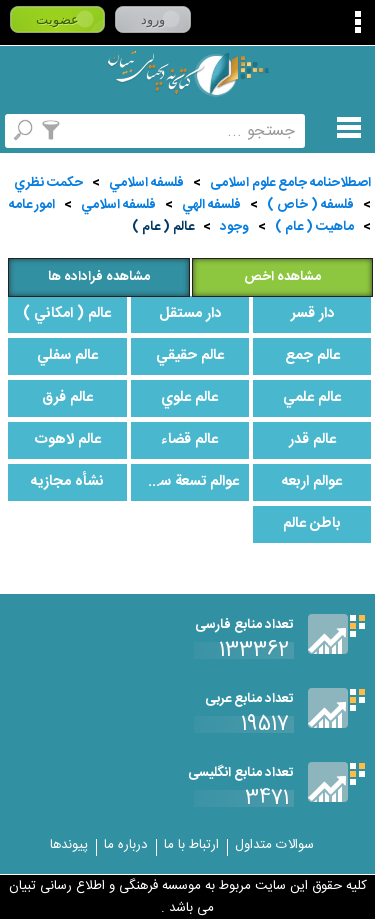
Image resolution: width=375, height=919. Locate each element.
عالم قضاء (189, 440)
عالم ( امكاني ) (67, 314)
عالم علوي (189, 398)
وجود (234, 227)
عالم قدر (312, 440)
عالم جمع (312, 356)
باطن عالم (312, 524)
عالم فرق (67, 398)
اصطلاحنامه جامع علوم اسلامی (290, 183)
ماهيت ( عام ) (314, 227)
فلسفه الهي (211, 205)
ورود (153, 19)
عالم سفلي (67, 356)
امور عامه (32, 205)
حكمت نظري (48, 183)
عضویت (57, 19)
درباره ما (126, 845)
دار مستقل (190, 314)
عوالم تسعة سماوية (185, 482)
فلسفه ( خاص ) (310, 205)
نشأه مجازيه (67, 482)
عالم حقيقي (190, 356)
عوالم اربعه (312, 482)
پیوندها (69, 845)
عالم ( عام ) (163, 227)
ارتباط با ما (191, 845)
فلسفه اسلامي (146, 183)
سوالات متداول (274, 845)
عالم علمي (312, 398)
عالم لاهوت (67, 440)
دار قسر (312, 314)
